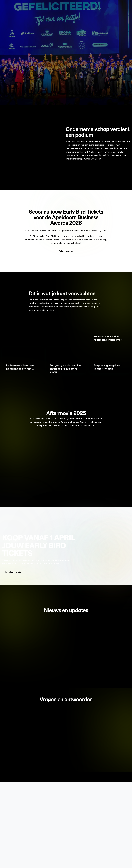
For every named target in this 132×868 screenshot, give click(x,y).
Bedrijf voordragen (78, 825)
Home (72, 817)
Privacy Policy (110, 817)
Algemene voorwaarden (114, 821)
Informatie (74, 821)
